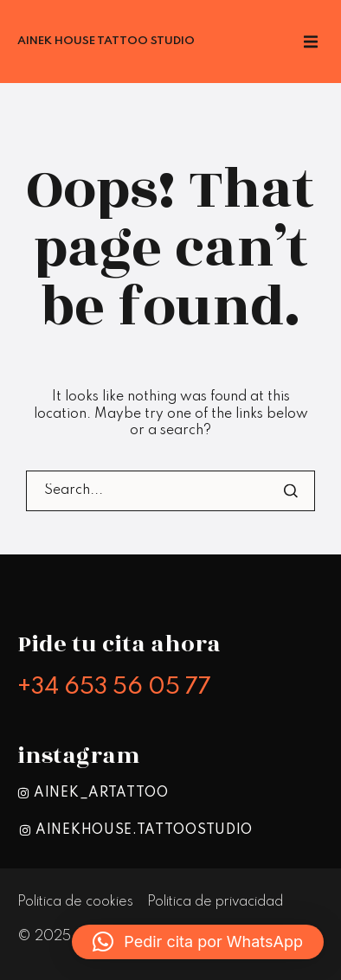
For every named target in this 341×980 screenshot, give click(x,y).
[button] (198, 942)
